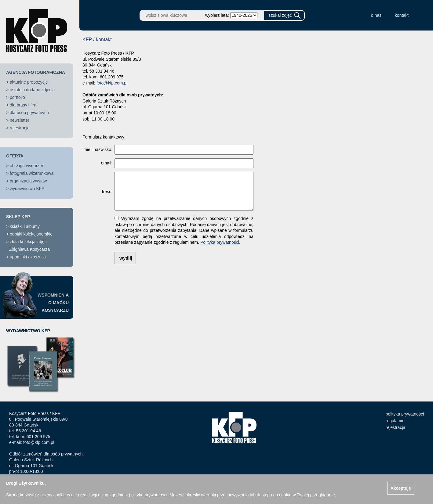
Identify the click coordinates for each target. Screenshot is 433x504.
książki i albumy (25, 226)
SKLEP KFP (18, 217)
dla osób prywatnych (29, 113)
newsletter (20, 120)
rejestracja (20, 128)
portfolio (17, 97)
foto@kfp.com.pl (112, 83)
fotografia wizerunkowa (32, 173)
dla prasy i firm (24, 105)
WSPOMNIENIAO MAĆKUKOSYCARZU (53, 303)
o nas (376, 15)
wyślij (126, 258)
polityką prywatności (148, 495)
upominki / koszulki (28, 257)
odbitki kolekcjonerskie (31, 234)
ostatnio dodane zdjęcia (32, 90)
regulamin (395, 421)
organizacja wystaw (28, 181)
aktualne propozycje (29, 82)
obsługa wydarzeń (27, 166)
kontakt (402, 15)
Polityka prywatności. (220, 242)
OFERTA (15, 156)
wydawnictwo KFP (27, 189)
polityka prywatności (405, 414)
